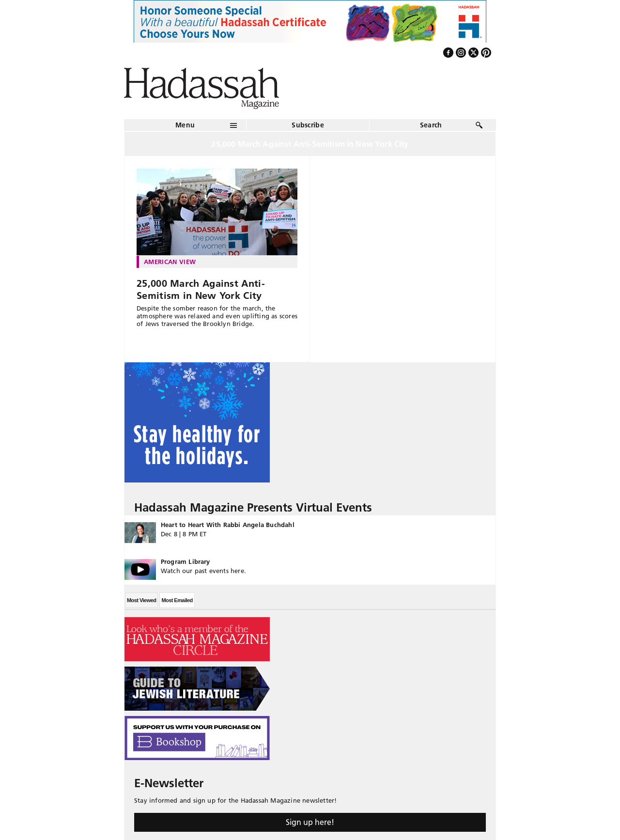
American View (170, 262)
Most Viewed (141, 600)
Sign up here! (310, 822)
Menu (185, 125)
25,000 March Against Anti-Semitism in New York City (201, 289)
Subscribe (308, 125)
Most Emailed (177, 600)
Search (431, 125)
